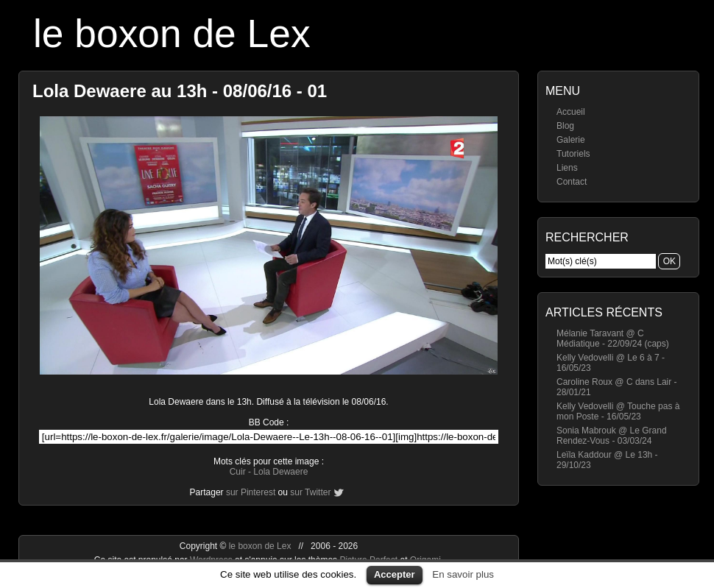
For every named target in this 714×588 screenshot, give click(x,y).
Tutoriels (573, 154)
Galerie (571, 140)
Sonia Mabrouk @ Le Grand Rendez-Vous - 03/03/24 (612, 436)
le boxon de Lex (172, 33)
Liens (567, 168)
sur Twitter (310, 492)
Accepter (395, 574)
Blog (565, 126)
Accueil (571, 112)
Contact (572, 182)
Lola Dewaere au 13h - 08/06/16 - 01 (180, 91)
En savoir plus (463, 574)
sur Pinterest (251, 492)
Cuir (238, 472)
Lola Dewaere (280, 472)
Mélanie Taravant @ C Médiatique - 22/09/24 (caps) (613, 339)
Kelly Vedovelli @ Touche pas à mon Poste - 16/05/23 (618, 411)
